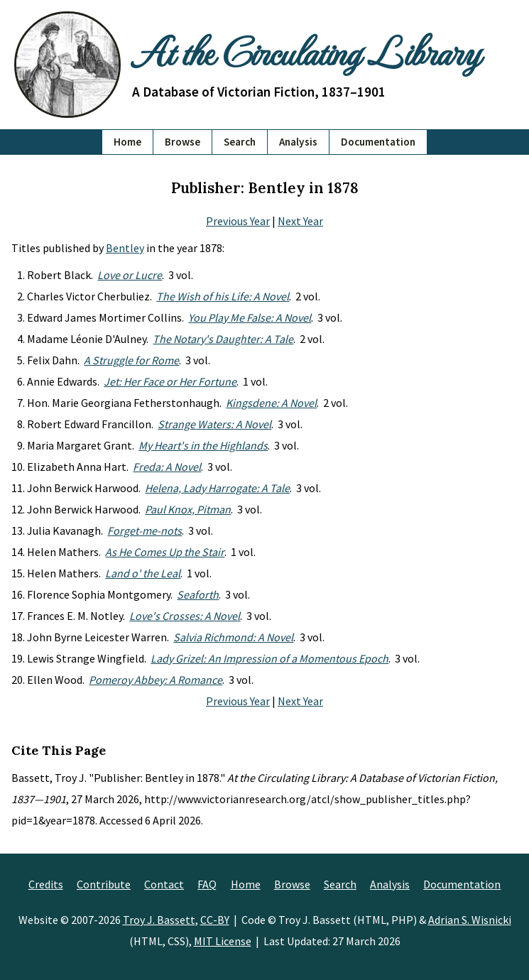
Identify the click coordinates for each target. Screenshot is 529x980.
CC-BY (215, 920)
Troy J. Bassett (159, 920)
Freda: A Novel (167, 467)
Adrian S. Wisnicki (470, 920)
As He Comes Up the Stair (165, 552)
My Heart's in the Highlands (203, 445)
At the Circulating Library (306, 51)
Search (240, 142)
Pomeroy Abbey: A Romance (156, 680)
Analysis (298, 142)
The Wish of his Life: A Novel (223, 296)
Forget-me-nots (144, 530)
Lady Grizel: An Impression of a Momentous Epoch (269, 658)
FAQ (207, 884)
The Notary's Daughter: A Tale (223, 339)
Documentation (378, 142)
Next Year (300, 221)
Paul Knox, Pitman (188, 509)
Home (127, 142)
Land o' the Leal (143, 573)
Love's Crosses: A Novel (185, 616)
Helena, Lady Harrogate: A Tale (217, 488)
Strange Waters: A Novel (214, 424)
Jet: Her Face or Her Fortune (170, 381)
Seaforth (198, 594)
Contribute (104, 884)
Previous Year (238, 221)
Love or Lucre (130, 275)
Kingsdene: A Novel (271, 403)
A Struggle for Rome (131, 360)
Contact (164, 884)
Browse (182, 142)
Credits (46, 884)
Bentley (125, 248)
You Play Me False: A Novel (250, 317)
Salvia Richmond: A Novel (233, 637)
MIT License (223, 941)
